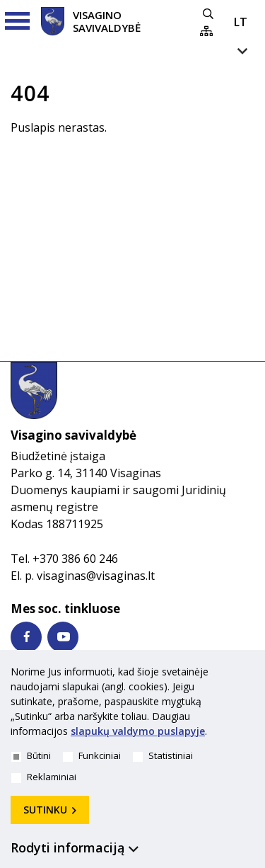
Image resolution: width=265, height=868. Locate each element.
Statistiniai (163, 755)
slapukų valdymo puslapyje (138, 731)
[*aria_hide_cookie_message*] (251, 675)
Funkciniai (92, 755)
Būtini (31, 755)
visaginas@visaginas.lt (96, 576)
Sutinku (45, 810)
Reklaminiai (44, 777)
